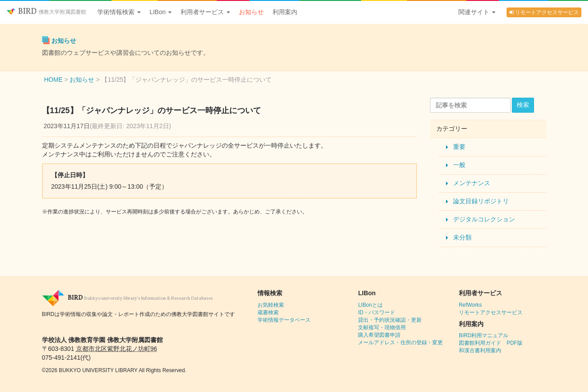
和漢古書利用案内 (480, 350)
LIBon (161, 12)
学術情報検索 (119, 12)
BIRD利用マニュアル (484, 335)
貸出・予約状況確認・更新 (390, 320)
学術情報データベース (284, 320)
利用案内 (285, 12)
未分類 (462, 237)
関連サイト (477, 12)
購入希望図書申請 (379, 335)
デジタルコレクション (484, 219)
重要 (459, 147)
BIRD (46, 12)
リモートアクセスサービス (544, 12)
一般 (459, 165)
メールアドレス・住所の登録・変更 (400, 343)
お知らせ (251, 12)
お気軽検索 (271, 305)
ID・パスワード (377, 312)
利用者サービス (205, 12)
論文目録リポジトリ (481, 201)
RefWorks (470, 305)
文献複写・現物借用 (382, 327)
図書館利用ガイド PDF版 (491, 343)
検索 (523, 105)
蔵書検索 (268, 312)
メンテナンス (472, 183)
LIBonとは (370, 305)
